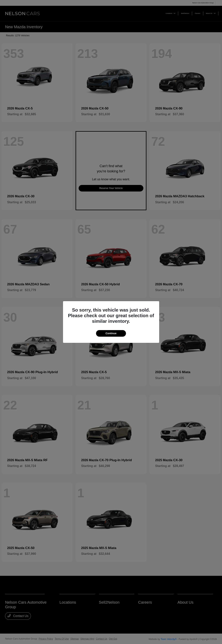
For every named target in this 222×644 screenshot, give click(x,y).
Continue (111, 333)
